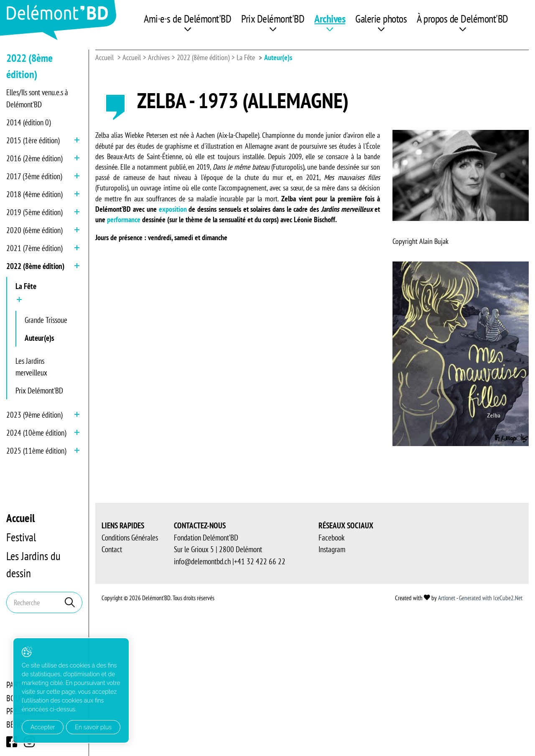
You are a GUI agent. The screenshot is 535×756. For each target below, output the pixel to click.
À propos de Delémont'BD (462, 19)
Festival (21, 537)
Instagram (332, 549)
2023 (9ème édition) (34, 415)
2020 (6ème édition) (34, 230)
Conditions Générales (130, 538)
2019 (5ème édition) (34, 212)
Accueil (21, 518)
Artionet (447, 598)
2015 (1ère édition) (33, 140)
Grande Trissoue (46, 320)
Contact (112, 549)
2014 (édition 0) (28, 122)
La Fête (26, 286)
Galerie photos (381, 19)
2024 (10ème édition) (36, 433)
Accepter (43, 727)
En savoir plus (93, 727)
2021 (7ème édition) (34, 248)
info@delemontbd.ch (202, 561)
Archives (330, 19)
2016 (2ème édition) (34, 158)
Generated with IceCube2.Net (491, 598)
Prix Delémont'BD (273, 19)
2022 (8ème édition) (35, 266)
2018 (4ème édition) (34, 194)
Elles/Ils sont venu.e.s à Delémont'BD (37, 98)
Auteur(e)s (39, 338)
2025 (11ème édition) (36, 451)
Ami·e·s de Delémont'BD (187, 19)
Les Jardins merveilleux (31, 367)
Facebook (331, 538)
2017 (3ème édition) (34, 176)
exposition (174, 209)
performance (125, 219)
